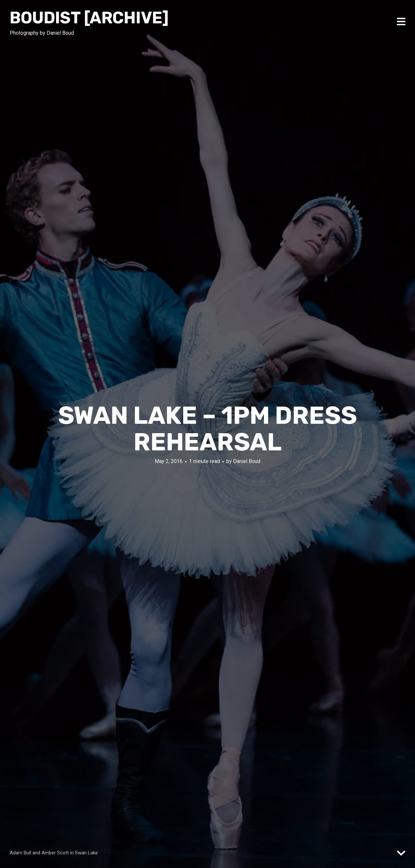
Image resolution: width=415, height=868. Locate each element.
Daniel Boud (247, 461)
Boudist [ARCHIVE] (89, 18)
